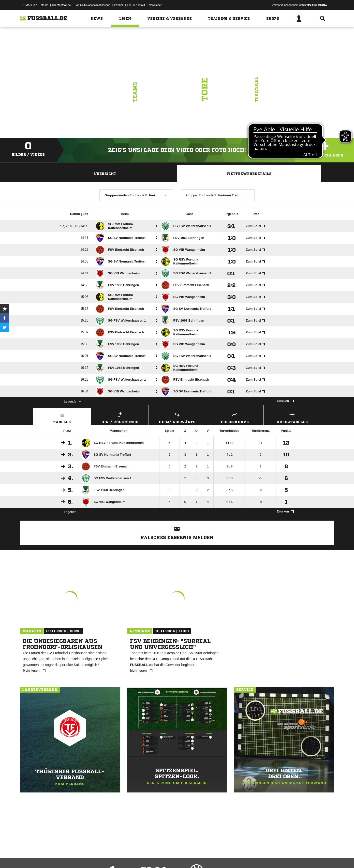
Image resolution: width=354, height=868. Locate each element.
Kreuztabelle (292, 417)
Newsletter (155, 5)
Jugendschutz (108, 856)
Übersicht (105, 174)
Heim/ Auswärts (177, 417)
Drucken (285, 401)
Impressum (26, 856)
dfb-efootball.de (61, 5)
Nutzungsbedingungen (81, 856)
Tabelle (62, 417)
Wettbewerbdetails (249, 174)
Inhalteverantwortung (134, 856)
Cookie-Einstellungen (164, 856)
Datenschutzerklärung (51, 856)
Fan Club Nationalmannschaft (93, 5)
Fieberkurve (235, 417)
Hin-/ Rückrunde (120, 417)
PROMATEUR (28, 5)
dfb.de (44, 5)
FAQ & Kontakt (136, 5)
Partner (119, 5)
